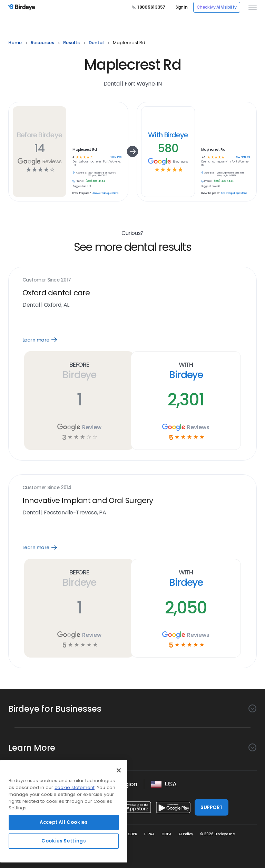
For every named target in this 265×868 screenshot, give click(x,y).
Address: (81, 173)
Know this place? (82, 193)
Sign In (182, 7)
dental (96, 43)
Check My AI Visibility (217, 7)
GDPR (132, 834)
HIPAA (149, 834)
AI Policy (186, 834)
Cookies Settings (64, 841)
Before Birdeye (40, 135)
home (15, 43)
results (71, 43)
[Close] (119, 770)
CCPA (166, 834)
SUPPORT (211, 807)
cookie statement (75, 787)
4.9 (203, 157)
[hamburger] (251, 7)
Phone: (80, 181)
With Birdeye (168, 135)
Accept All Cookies (64, 822)
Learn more (45, 340)
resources (42, 43)
